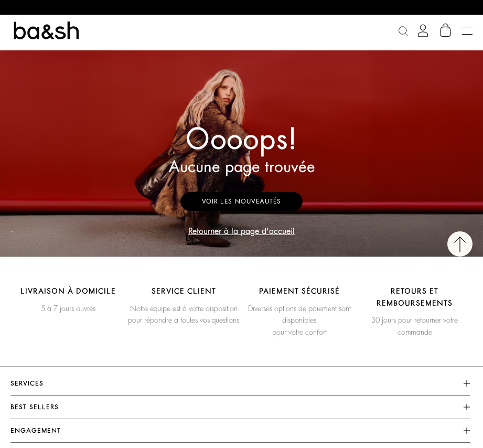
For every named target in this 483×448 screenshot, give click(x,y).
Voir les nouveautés (241, 201)
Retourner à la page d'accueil (241, 231)
